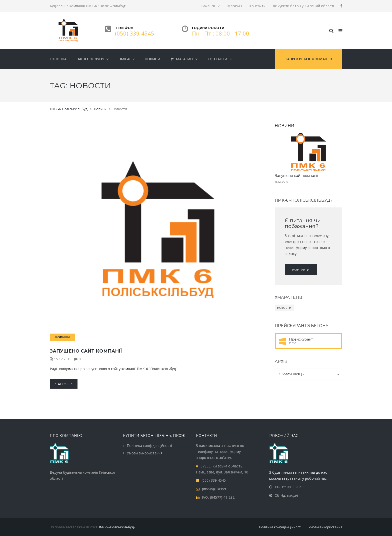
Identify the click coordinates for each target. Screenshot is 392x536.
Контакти (257, 6)
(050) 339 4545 (214, 480)
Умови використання (145, 453)
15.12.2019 (63, 359)
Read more (64, 384)
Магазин (234, 6)
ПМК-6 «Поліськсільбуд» (116, 527)
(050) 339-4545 (135, 33)
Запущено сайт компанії (86, 351)
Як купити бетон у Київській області (303, 6)
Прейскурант (301, 339)
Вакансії (208, 6)
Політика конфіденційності (149, 446)
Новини (62, 337)
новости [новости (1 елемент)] (284, 308)
